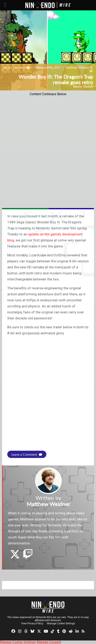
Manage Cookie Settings (61, 623)
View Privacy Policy (32, 623)
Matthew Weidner (78, 68)
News (77, 87)
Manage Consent (49, 642)
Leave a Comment (16, 68)
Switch (88, 87)
